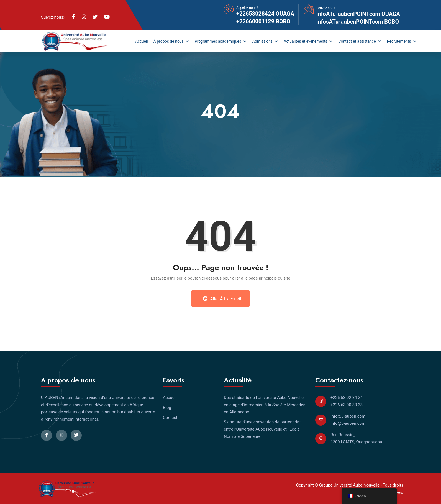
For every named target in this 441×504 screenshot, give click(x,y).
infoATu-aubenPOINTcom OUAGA (358, 14)
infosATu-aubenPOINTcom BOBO (358, 22)
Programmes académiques (221, 41)
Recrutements (402, 41)
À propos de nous (171, 41)
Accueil (142, 41)
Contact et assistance (360, 41)
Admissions (265, 41)
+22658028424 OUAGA (265, 14)
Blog (167, 408)
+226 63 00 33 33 (347, 405)
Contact (170, 418)
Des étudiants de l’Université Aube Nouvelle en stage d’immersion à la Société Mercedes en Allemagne (265, 405)
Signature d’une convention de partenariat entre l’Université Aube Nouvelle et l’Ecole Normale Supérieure (262, 429)
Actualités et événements (308, 41)
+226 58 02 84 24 (347, 398)
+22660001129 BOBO (263, 21)
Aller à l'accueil (222, 299)
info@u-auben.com (348, 416)
